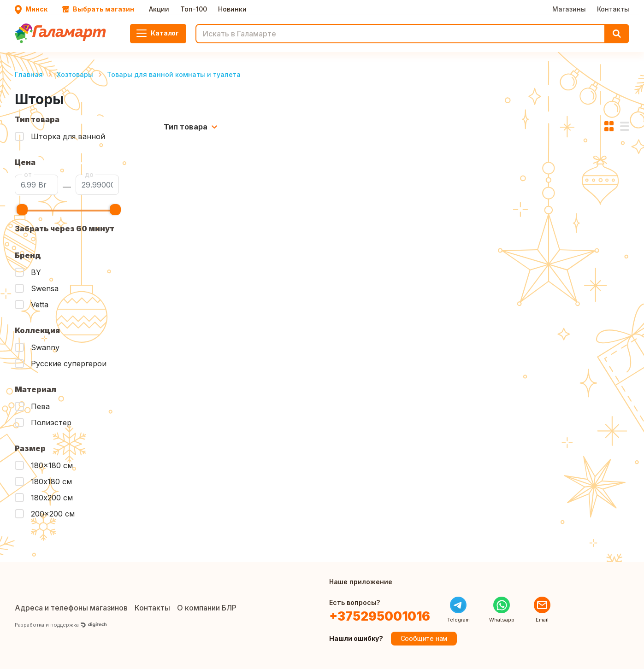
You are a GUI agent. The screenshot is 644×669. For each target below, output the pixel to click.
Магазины (569, 9)
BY (36, 272)
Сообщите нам (424, 638)
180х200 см (52, 498)
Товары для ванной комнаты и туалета (174, 74)
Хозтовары (75, 74)
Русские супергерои (69, 364)
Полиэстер (51, 423)
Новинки (232, 9)
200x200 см (53, 514)
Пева (40, 406)
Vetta (40, 305)
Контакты (613, 9)
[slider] (22, 210)
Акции (159, 9)
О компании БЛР (207, 608)
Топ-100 (194, 9)
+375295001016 (380, 616)
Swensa (45, 288)
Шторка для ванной (68, 136)
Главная (29, 74)
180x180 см (52, 465)
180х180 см (51, 481)
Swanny (45, 347)
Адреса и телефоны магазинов (71, 608)
